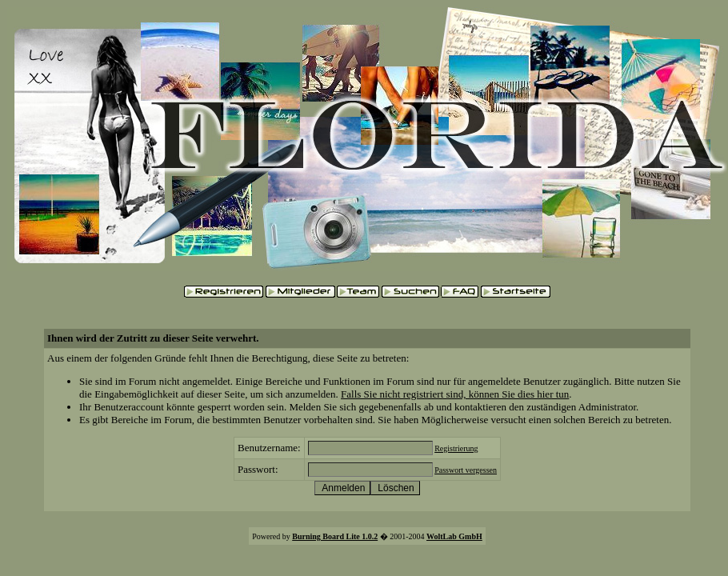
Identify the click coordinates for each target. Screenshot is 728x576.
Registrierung (456, 448)
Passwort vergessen (466, 470)
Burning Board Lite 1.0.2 (335, 536)
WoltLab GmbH (454, 536)
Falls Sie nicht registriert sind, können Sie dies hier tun (455, 394)
